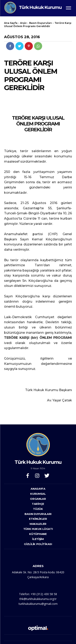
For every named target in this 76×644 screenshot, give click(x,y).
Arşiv (23, 23)
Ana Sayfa (11, 23)
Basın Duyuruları (41, 23)
